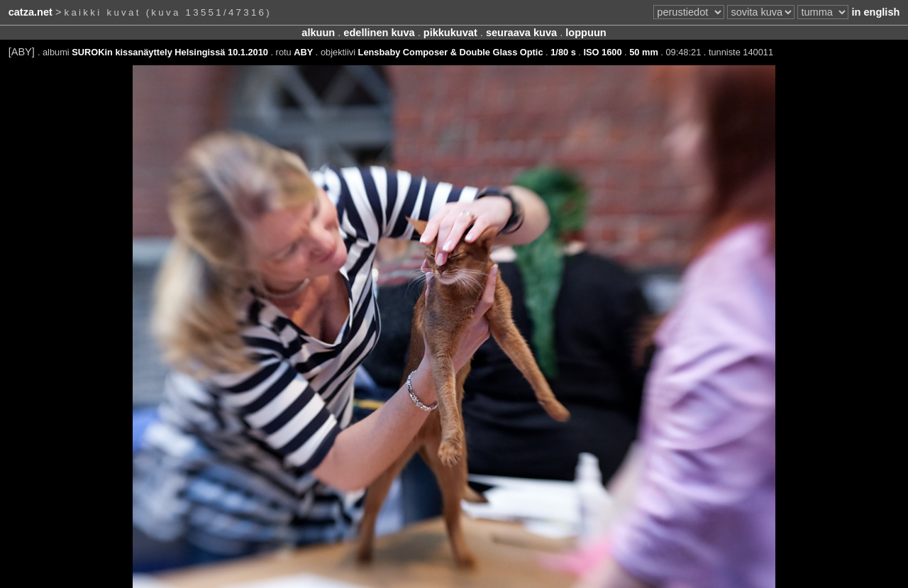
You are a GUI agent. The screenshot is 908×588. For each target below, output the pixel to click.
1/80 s (563, 52)
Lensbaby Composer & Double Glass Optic (451, 52)
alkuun (318, 33)
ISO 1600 (602, 52)
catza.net (31, 12)
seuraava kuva (521, 33)
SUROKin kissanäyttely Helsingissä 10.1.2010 (170, 52)
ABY (303, 52)
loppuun (586, 33)
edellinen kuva (379, 33)
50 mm (644, 52)
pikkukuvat (450, 33)
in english (875, 12)
